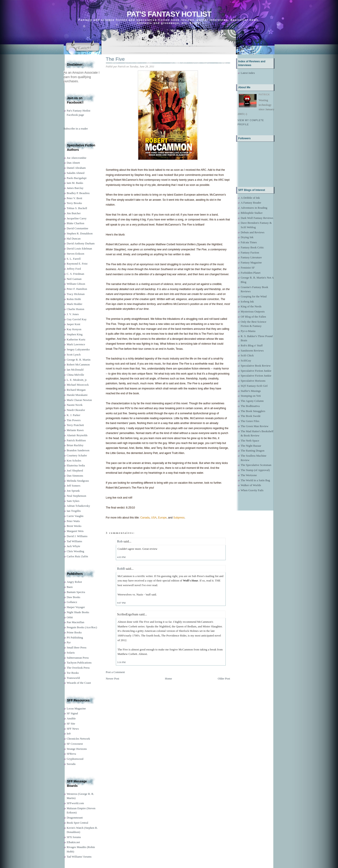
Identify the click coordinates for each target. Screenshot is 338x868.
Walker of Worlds (251, 485)
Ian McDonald (75, 370)
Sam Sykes (73, 501)
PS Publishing (75, 637)
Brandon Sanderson (78, 450)
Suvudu (71, 764)
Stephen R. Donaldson (80, 233)
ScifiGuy (246, 360)
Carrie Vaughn (75, 516)
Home (168, 678)
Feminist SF (248, 268)
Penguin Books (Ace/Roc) (82, 627)
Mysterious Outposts (253, 311)
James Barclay (75, 188)
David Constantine (78, 228)
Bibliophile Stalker (252, 213)
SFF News (73, 729)
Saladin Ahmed (76, 173)
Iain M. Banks (75, 183)
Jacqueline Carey (77, 218)
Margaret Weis (75, 531)
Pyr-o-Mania (248, 331)
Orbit (70, 617)
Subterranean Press (78, 658)
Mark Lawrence (76, 344)
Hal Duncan (74, 239)
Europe (162, 518)
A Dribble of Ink (250, 198)
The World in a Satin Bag (255, 480)
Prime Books (74, 632)
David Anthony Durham (81, 243)
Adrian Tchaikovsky (78, 506)
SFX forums (74, 837)
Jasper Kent (74, 324)
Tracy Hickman (76, 294)
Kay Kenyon (74, 329)
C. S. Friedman (76, 274)
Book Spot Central (78, 823)
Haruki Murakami (77, 395)
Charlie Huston (76, 309)
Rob (120, 541)
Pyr (69, 642)
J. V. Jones (73, 314)
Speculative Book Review (256, 366)
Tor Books (73, 673)
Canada (145, 518)
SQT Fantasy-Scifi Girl (254, 386)
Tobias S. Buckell (77, 208)
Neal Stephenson (77, 496)
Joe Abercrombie (77, 158)
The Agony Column (252, 401)
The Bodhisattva (250, 406)
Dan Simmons (75, 476)
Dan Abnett (73, 163)
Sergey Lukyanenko (78, 349)
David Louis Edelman (79, 248)
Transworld (73, 678)
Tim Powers (74, 420)
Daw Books (74, 597)
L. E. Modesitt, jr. (77, 380)
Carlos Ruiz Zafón (77, 556)
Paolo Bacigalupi (77, 178)
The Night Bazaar (251, 446)
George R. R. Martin (79, 360)
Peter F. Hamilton (77, 289)
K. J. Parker (74, 415)
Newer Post (113, 678)
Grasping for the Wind (254, 296)
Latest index (248, 73)
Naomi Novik (75, 405)
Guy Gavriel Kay (77, 319)
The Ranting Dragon (253, 451)
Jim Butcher (74, 213)
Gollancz (72, 602)
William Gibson (76, 284)
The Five (115, 59)
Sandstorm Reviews (252, 351)
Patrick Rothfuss (76, 440)
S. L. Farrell (74, 259)
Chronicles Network (78, 739)
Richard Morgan (76, 390)
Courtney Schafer (77, 455)
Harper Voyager (76, 607)
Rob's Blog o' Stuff (252, 345)
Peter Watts (73, 521)
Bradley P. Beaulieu (78, 193)
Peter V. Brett (75, 198)
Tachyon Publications (79, 663)
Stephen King (75, 334)
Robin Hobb (74, 299)
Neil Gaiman (74, 279)
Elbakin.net (73, 842)
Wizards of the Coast (79, 683)
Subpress (179, 518)
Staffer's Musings (251, 391)
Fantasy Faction (250, 252)
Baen (70, 587)
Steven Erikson (76, 254)
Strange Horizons (77, 749)
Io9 (69, 733)
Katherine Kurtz (76, 339)
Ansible (71, 718)
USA (154, 518)
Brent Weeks (74, 526)
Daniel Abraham (76, 168)
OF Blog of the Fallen (253, 317)
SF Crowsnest (75, 744)
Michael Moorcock (78, 385)
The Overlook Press (78, 668)
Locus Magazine (76, 708)
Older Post (224, 678)
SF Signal (72, 713)
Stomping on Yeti (251, 396)
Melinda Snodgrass (78, 481)
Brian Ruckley (75, 445)
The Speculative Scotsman (256, 465)
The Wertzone (249, 475)
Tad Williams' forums (79, 857)
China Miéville (75, 375)
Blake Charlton (76, 223)
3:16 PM (121, 662)
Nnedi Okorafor (76, 410)
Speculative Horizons (253, 381)
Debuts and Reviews (253, 232)
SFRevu (71, 754)
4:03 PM (121, 557)
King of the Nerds (251, 306)
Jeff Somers (74, 486)
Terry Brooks (74, 203)
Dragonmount (75, 818)
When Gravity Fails (252, 490)
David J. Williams (77, 536)
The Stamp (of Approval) (255, 470)
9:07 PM (121, 603)
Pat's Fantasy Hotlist (169, 14)
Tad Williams (74, 541)
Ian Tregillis (74, 511)
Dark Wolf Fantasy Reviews (257, 218)
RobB (121, 569)
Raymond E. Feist (77, 264)
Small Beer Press (77, 647)
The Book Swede (251, 416)
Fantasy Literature (251, 257)
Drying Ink (247, 237)
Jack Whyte (74, 546)
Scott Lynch (74, 354)
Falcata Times (249, 242)
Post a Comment (115, 672)
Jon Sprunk (73, 491)
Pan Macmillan (76, 622)
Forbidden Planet (251, 273)
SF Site (71, 724)
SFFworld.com (75, 803)
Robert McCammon (78, 364)
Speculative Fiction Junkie (256, 371)
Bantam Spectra (76, 592)
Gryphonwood (75, 759)
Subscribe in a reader (76, 129)
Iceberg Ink (247, 301)
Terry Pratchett (75, 425)
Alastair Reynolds (77, 435)
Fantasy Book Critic (252, 247)
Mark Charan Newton (79, 400)
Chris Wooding (76, 551)
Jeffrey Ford (74, 269)
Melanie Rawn (75, 430)
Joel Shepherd (75, 470)
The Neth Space (250, 441)
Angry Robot (74, 582)
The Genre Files (250, 421)
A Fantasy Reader (251, 203)
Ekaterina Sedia (76, 465)
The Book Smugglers (253, 411)
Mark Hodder (75, 304)
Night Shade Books (78, 612)
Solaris (71, 653)
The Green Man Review (255, 426)
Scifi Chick (247, 355)
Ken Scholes (74, 461)
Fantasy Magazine (251, 262)
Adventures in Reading (254, 208)
